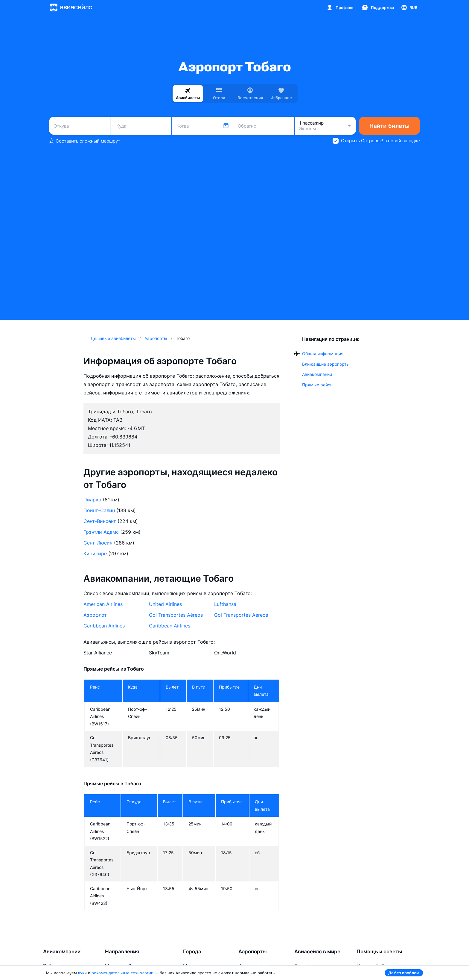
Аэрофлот (95, 615)
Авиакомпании (317, 374)
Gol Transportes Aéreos (176, 615)
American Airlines (103, 604)
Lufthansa (225, 604)
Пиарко (92, 500)
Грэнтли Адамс (101, 532)
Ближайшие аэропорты (326, 364)
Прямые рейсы (318, 385)
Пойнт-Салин (99, 510)
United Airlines (165, 604)
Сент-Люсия (98, 543)
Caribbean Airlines (104, 626)
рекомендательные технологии (122, 973)
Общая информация (323, 354)
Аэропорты (253, 952)
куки (82, 973)
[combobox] (79, 126)
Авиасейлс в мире (317, 952)
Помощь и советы (379, 952)
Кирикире (95, 553)
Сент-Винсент (100, 521)
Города (192, 952)
